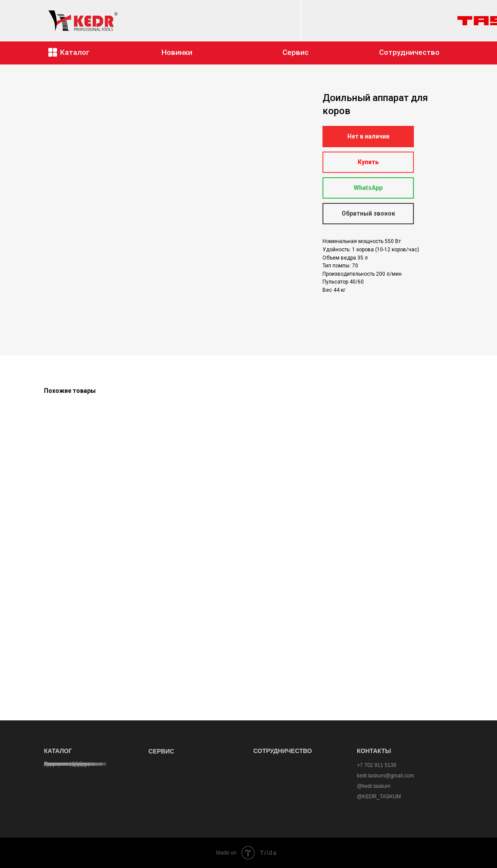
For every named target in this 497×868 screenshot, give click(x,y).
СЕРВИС (161, 751)
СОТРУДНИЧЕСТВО (283, 751)
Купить (368, 162)
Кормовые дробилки (69, 764)
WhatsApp (368, 188)
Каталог (75, 52)
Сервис (296, 52)
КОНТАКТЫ (374, 751)
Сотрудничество (409, 52)
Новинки (177, 52)
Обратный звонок (368, 213)
